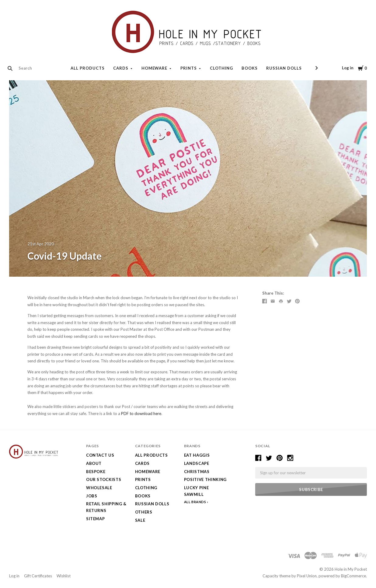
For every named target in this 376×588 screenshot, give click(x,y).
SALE (140, 520)
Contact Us (100, 455)
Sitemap (96, 519)
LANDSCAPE (197, 463)
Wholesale (99, 488)
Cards (121, 68)
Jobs (92, 496)
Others (144, 512)
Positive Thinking (205, 479)
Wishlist (64, 576)
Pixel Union (307, 576)
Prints (189, 68)
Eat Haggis (197, 455)
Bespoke (96, 472)
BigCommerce (353, 576)
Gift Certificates (38, 576)
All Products (88, 68)
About (94, 463)
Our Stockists (104, 479)
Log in (348, 68)
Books (250, 68)
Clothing (221, 68)
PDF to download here (141, 413)
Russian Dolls (284, 68)
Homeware (155, 68)
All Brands (195, 502)
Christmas (197, 472)
